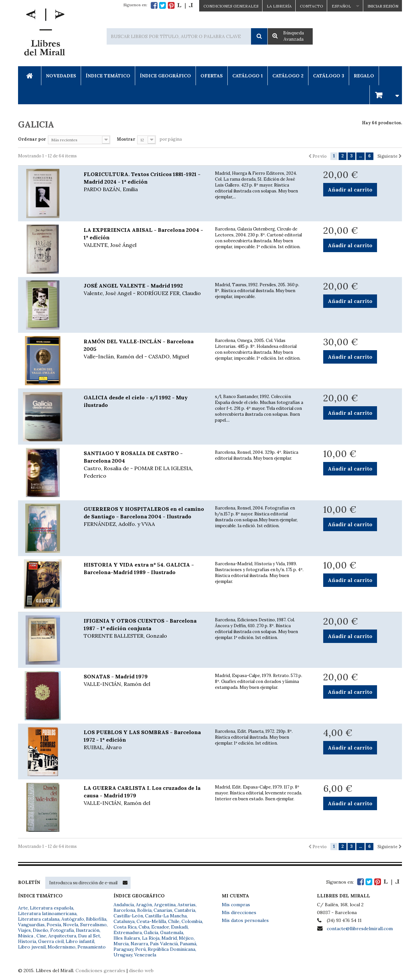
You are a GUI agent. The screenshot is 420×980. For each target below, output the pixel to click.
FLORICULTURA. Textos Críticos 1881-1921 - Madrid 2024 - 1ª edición (144, 182)
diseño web (141, 970)
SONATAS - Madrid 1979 (144, 680)
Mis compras (236, 905)
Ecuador (160, 927)
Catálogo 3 (329, 76)
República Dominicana (171, 949)
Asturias (187, 905)
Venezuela (145, 955)
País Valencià (164, 944)
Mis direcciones (239, 912)
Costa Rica (125, 927)
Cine (41, 936)
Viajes (24, 930)
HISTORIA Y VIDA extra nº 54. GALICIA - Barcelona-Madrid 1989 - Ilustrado (139, 568)
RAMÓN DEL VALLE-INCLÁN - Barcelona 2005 (144, 349)
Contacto (312, 6)
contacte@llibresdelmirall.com (360, 929)
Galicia (151, 932)
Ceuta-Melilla (151, 921)
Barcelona (124, 910)
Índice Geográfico (165, 76)
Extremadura (128, 932)
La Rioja (151, 938)
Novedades (61, 76)
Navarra (139, 944)
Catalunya (124, 921)
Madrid (169, 938)
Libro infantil (80, 941)
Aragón (144, 905)
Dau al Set (89, 936)
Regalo (364, 76)
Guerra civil (51, 941)
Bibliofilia (96, 919)
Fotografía (62, 930)
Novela (71, 925)
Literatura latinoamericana (47, 913)
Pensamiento (92, 947)
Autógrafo (73, 919)
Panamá (188, 944)
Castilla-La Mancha (166, 916)
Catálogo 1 (248, 76)
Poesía (54, 925)
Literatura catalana (39, 919)
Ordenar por (32, 139)
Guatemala (172, 932)
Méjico (186, 938)
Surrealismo (93, 925)
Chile (174, 921)
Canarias (163, 910)
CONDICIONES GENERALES (231, 6)
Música (26, 936)
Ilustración (88, 930)
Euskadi (179, 927)
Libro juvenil (32, 947)
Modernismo (62, 947)
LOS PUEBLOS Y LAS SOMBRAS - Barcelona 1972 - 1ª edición (144, 740)
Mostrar (126, 139)
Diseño (41, 930)
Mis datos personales (245, 920)
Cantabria (185, 910)
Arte (23, 908)
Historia (27, 941)
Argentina (165, 905)
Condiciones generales (100, 970)
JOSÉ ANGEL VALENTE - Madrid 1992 (144, 290)
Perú (140, 949)
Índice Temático (108, 76)
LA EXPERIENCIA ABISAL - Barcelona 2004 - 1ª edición (144, 238)
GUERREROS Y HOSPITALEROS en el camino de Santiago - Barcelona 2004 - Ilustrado (144, 517)
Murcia (121, 944)
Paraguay (123, 949)
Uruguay (123, 955)
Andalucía (124, 905)
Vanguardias (31, 925)
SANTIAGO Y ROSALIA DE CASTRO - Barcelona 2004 (144, 465)
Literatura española (52, 908)
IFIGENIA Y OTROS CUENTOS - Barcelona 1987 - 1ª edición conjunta (144, 629)
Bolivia (144, 910)
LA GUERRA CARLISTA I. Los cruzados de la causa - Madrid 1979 (144, 796)
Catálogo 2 (288, 76)
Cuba (144, 927)
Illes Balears (127, 938)
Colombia (192, 921)
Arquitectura (62, 936)
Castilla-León (128, 916)
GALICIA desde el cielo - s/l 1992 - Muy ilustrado (136, 401)
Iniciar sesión (383, 6)
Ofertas (212, 76)
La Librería (279, 6)
